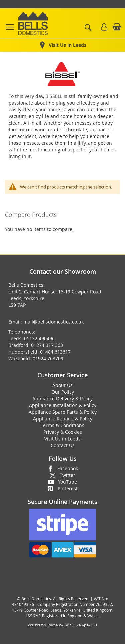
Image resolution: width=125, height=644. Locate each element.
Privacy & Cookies (63, 432)
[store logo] (33, 23)
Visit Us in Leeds (62, 439)
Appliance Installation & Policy (63, 405)
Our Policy (63, 392)
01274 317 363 (47, 345)
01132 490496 (39, 338)
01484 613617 (55, 352)
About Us (62, 385)
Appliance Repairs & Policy (63, 419)
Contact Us (63, 445)
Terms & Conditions (62, 425)
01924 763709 (48, 358)
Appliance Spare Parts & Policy (63, 412)
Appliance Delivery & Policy (62, 399)
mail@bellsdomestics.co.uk (53, 322)
